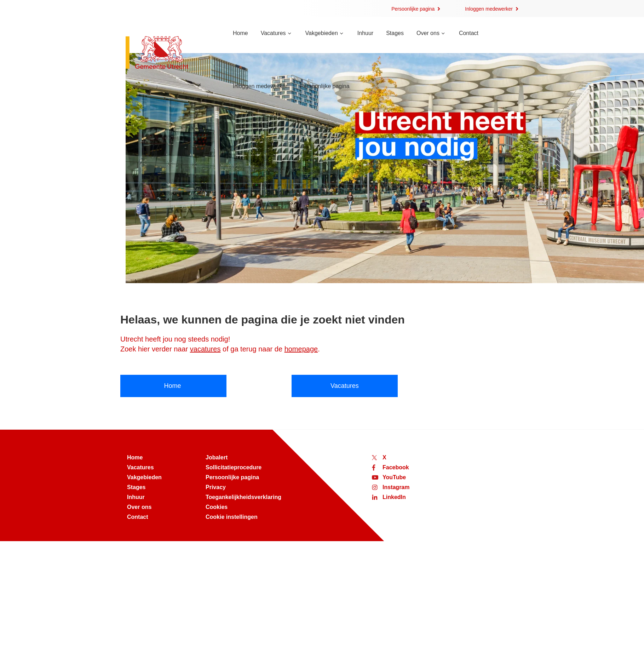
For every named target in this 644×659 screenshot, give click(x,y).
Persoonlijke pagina (413, 9)
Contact (469, 33)
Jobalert (217, 457)
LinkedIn (394, 497)
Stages (395, 33)
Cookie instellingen (232, 517)
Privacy (216, 487)
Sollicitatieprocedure (234, 467)
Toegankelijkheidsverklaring (243, 497)
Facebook (396, 467)
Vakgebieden (322, 33)
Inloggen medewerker (489, 9)
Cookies (217, 507)
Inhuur (365, 33)
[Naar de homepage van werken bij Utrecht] (171, 53)
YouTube (394, 477)
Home (240, 33)
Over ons (428, 33)
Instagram (396, 487)
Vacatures (273, 33)
